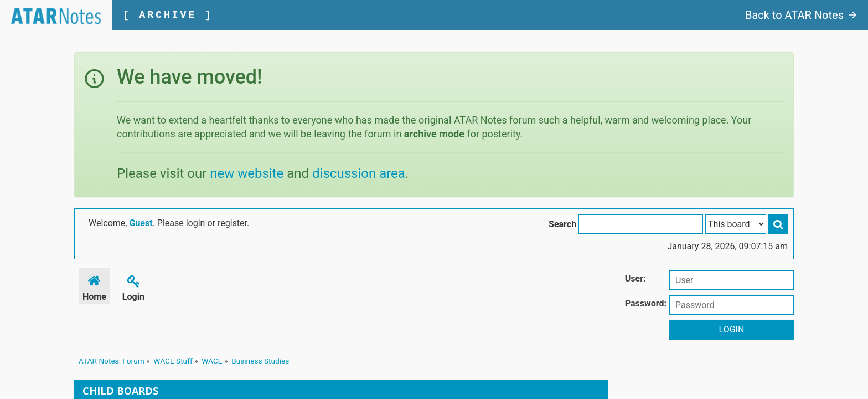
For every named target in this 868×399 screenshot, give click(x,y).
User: (635, 278)
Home (94, 286)
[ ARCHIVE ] (168, 15)
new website (247, 173)
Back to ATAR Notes (801, 15)
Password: (646, 303)
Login (133, 286)
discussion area (359, 173)
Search (562, 224)
